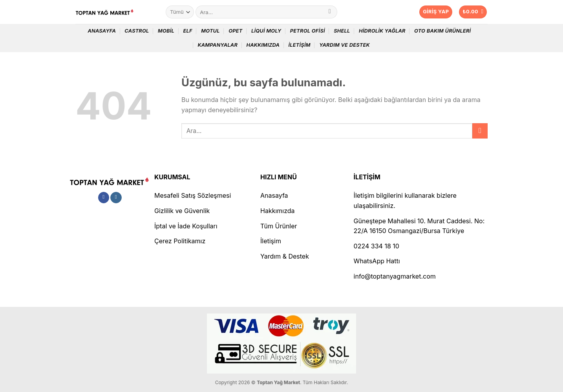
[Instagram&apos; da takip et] (116, 198)
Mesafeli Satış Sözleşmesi (193, 195)
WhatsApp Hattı (377, 261)
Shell (342, 31)
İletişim (299, 45)
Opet (235, 31)
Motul (210, 31)
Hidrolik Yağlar (382, 31)
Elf (187, 31)
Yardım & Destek (285, 256)
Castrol (137, 31)
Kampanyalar (218, 45)
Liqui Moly (266, 31)
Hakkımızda (263, 45)
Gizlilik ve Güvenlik (182, 211)
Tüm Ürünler (279, 226)
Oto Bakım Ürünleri (442, 31)
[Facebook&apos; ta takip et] (104, 198)
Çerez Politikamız (180, 241)
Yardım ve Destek (345, 45)
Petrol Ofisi (308, 31)
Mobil (166, 31)
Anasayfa (102, 31)
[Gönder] (330, 12)
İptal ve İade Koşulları (186, 226)
